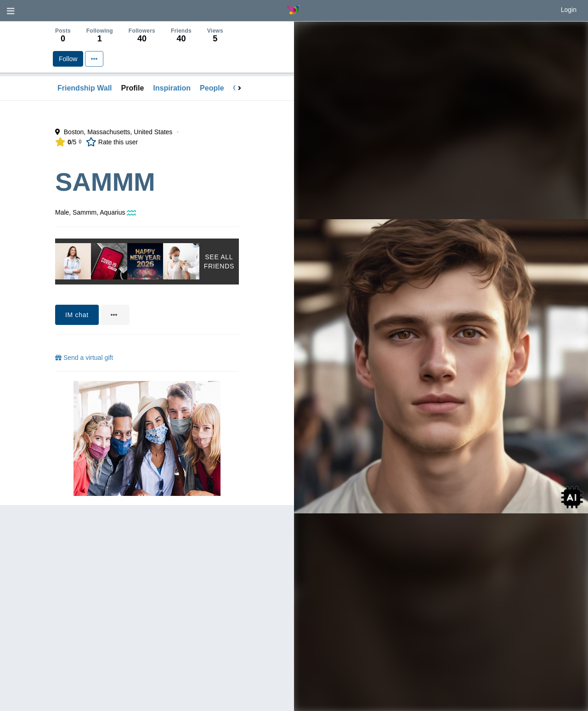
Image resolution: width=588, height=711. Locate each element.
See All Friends (219, 262)
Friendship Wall (85, 88)
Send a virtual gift (84, 358)
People (212, 88)
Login (569, 10)
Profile (133, 88)
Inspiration (172, 88)
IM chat (77, 315)
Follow (68, 59)
